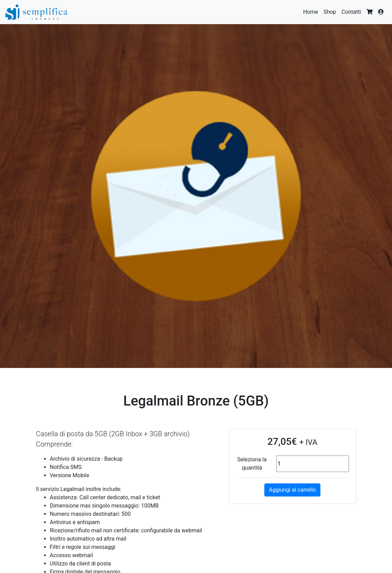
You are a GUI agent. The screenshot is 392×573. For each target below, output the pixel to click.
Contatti (351, 12)
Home (311, 12)
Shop (330, 12)
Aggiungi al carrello (292, 490)
